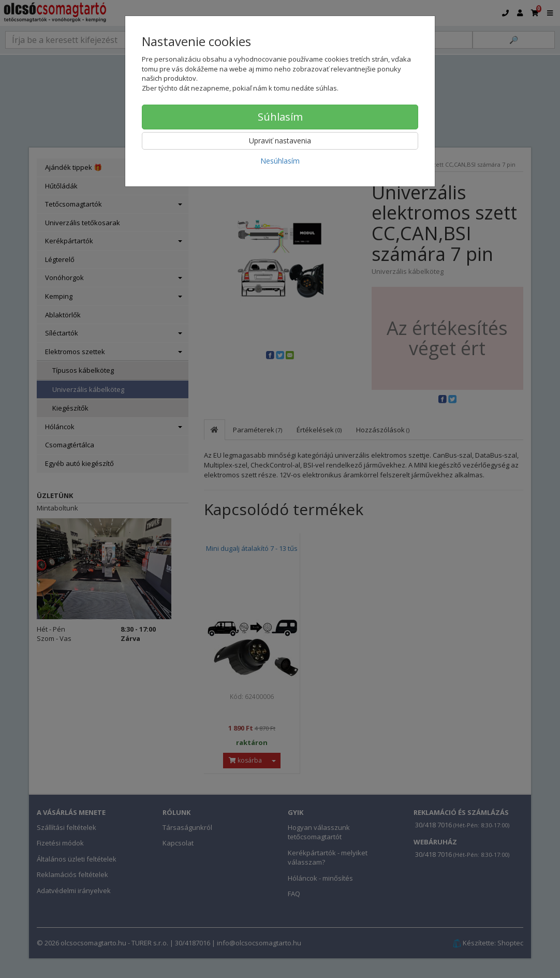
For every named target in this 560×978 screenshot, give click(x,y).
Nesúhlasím (280, 161)
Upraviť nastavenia (280, 141)
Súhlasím (280, 117)
